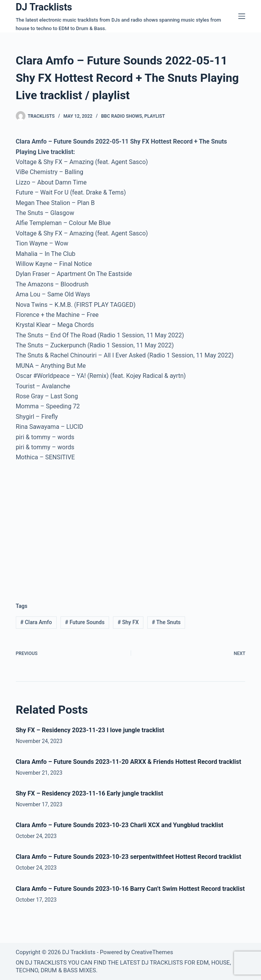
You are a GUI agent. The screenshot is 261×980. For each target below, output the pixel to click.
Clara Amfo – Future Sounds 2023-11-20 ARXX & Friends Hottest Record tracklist (129, 762)
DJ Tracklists (44, 7)
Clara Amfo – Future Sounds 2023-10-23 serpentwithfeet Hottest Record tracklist (129, 857)
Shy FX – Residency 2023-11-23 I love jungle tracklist (90, 730)
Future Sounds (85, 622)
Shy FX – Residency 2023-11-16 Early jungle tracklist (90, 793)
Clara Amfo (36, 622)
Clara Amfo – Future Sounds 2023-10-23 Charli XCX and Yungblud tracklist (120, 825)
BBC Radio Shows (121, 116)
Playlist (155, 116)
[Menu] (242, 16)
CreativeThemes (152, 952)
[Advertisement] (81, 526)
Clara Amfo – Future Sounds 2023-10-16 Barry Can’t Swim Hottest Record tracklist (130, 889)
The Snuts (166, 622)
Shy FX (128, 622)
